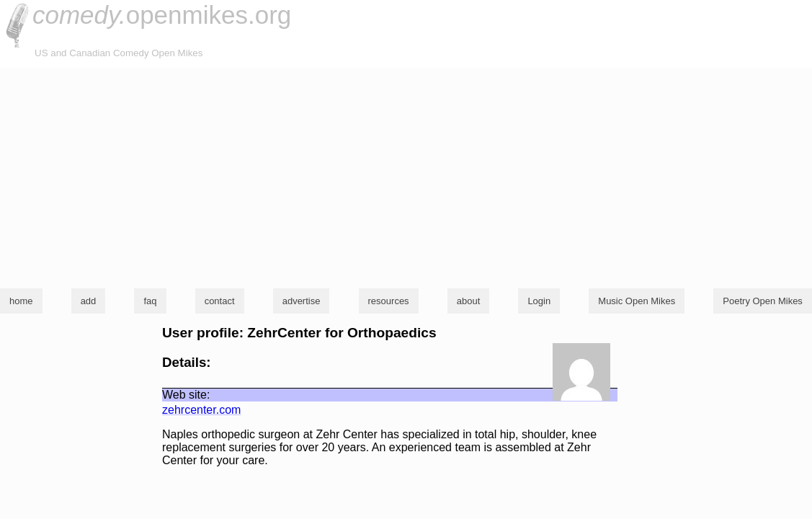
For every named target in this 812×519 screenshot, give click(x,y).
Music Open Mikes (637, 301)
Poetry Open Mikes (763, 301)
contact (220, 301)
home (21, 301)
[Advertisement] (406, 176)
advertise (302, 301)
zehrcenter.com (201, 410)
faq (150, 301)
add (89, 301)
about (469, 301)
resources (389, 301)
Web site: (186, 395)
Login (539, 301)
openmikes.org (162, 15)
